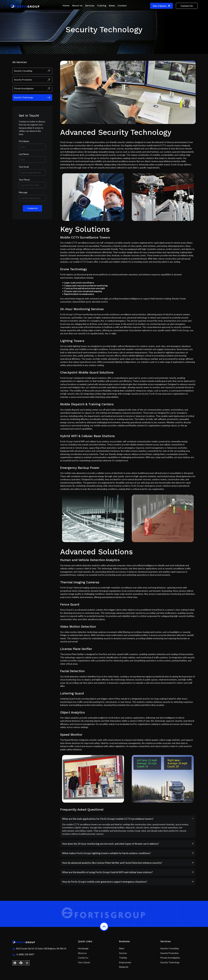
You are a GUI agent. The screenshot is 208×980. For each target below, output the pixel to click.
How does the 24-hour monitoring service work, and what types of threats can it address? (110, 846)
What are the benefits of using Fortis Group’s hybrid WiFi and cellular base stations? (107, 874)
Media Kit (124, 969)
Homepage (83, 951)
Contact (122, 6)
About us (82, 955)
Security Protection (169, 955)
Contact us (83, 960)
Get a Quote (84, 965)
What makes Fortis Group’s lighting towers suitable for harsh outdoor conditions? (106, 855)
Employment (125, 965)
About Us (77, 6)
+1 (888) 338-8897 (25, 957)
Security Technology (170, 965)
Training (102, 6)
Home (66, 6)
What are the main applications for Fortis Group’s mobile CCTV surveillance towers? (108, 821)
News (112, 6)
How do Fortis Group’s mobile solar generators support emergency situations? (105, 884)
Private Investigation (170, 960)
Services (90, 6)
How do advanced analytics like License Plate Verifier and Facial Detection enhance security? (112, 865)
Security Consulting (169, 951)
